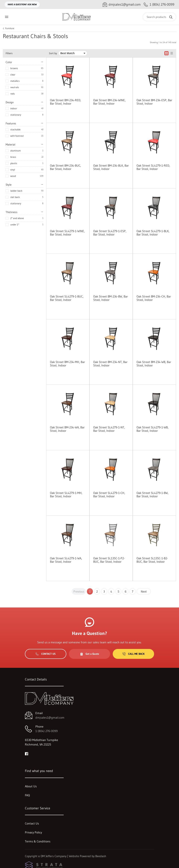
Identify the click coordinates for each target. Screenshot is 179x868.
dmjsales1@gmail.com (50, 717)
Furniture (10, 28)
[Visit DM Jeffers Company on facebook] (27, 753)
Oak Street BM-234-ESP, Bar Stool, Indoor (154, 102)
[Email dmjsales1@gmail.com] (122, 5)
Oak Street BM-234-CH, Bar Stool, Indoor (154, 298)
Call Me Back (134, 654)
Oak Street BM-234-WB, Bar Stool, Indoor (154, 364)
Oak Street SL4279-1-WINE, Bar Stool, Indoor (67, 233)
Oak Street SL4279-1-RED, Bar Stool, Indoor (153, 167)
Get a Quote (89, 654)
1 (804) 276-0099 (47, 731)
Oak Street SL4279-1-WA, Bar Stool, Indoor (66, 560)
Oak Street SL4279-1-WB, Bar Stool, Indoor (153, 429)
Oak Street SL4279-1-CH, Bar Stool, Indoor (109, 495)
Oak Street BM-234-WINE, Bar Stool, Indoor (109, 102)
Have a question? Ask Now (22, 4)
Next (144, 591)
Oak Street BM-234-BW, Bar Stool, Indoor (111, 298)
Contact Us (46, 654)
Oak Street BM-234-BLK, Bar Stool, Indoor (111, 167)
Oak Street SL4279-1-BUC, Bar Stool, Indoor (67, 298)
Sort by (53, 53)
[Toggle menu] (7, 17)
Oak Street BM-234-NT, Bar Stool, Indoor (110, 364)
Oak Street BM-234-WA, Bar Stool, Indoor (67, 429)
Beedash (101, 856)
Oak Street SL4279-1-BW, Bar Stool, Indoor (153, 495)
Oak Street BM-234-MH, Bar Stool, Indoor (67, 364)
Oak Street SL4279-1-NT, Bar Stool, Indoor (109, 429)
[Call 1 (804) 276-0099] (159, 5)
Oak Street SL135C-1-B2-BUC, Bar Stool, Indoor (152, 560)
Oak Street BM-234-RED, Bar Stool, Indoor (66, 102)
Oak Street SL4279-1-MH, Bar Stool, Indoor (66, 495)
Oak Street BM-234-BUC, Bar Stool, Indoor (66, 167)
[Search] (159, 17)
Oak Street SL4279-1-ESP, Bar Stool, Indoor (110, 233)
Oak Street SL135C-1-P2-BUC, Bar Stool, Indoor (109, 560)
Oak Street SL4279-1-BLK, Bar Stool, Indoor (153, 233)
